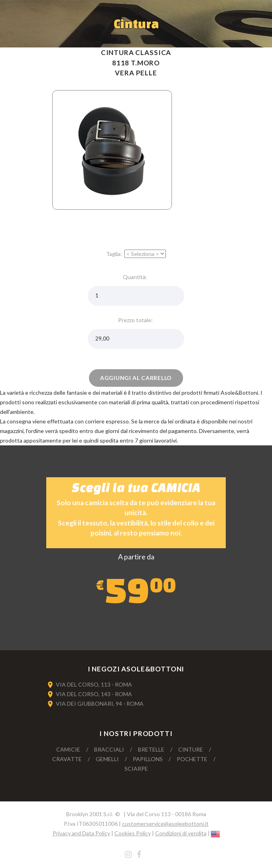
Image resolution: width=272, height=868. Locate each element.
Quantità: (136, 277)
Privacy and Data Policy (81, 833)
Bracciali (109, 749)
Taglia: (115, 254)
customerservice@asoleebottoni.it (165, 824)
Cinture (191, 749)
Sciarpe (136, 769)
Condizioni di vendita (181, 833)
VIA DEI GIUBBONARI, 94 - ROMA (100, 704)
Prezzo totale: (136, 320)
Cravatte (67, 759)
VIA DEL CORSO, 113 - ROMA (94, 684)
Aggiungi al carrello (136, 378)
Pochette (192, 759)
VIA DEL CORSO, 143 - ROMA (94, 694)
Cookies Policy (133, 833)
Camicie (68, 749)
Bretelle (151, 749)
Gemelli (107, 759)
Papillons (148, 759)
